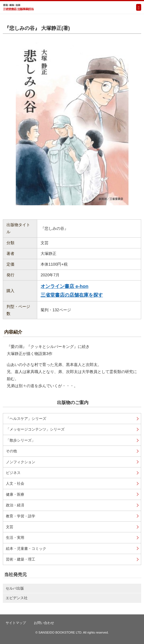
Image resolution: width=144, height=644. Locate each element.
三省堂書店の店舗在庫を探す (72, 295)
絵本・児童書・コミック (26, 549)
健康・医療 (15, 494)
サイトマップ (16, 623)
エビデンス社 (17, 598)
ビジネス (13, 473)
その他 (11, 451)
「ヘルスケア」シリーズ (26, 419)
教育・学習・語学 (21, 516)
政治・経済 (15, 505)
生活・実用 (15, 538)
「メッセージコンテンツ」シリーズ (35, 429)
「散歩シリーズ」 (21, 440)
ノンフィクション (21, 462)
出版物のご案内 (73, 402)
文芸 (10, 527)
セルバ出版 (15, 588)
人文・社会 (15, 483)
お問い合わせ (44, 623)
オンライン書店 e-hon (64, 286)
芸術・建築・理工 (21, 559)
